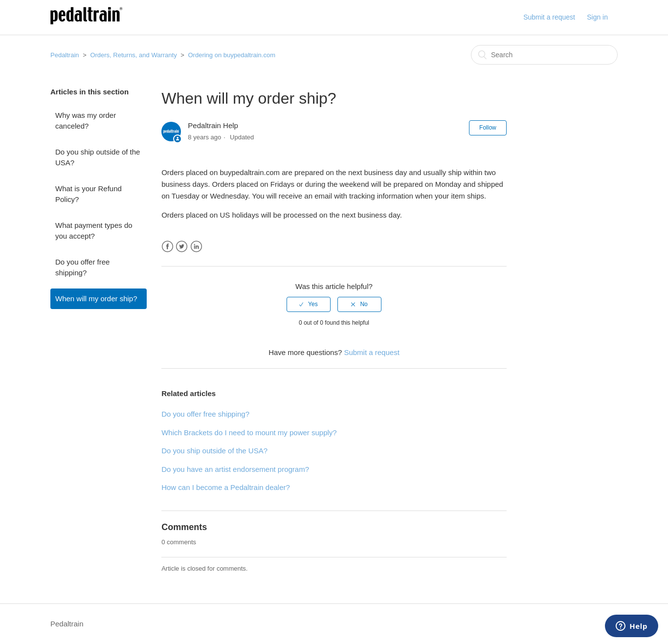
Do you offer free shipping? (82, 267)
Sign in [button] (597, 17)
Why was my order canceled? (86, 121)
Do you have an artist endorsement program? (235, 469)
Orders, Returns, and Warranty (133, 55)
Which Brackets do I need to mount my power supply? (249, 433)
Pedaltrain (65, 55)
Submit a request (549, 17)
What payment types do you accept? (94, 231)
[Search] (544, 55)
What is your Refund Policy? (89, 194)
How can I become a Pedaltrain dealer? (226, 487)
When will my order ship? (96, 299)
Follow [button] (488, 128)
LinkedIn (196, 247)
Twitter (182, 247)
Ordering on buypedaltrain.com (232, 55)
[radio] (309, 304)
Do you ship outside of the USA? (98, 157)
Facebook (167, 247)
